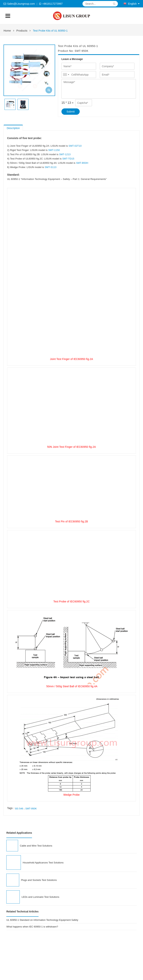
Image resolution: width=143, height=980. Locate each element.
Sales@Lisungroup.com (21, 4)
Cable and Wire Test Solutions (36, 846)
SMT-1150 (54, 150)
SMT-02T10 (75, 146)
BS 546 (19, 809)
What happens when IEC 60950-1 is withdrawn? (32, 927)
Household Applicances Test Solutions (43, 863)
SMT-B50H (82, 163)
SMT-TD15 (68, 159)
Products (22, 31)
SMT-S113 (51, 167)
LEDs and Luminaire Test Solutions (40, 897)
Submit (71, 112)
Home (7, 31)
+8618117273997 (52, 4)
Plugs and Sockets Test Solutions (39, 880)
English (130, 4)
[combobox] (66, 75)
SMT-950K (31, 809)
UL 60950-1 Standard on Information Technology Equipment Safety (42, 920)
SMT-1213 (65, 154)
